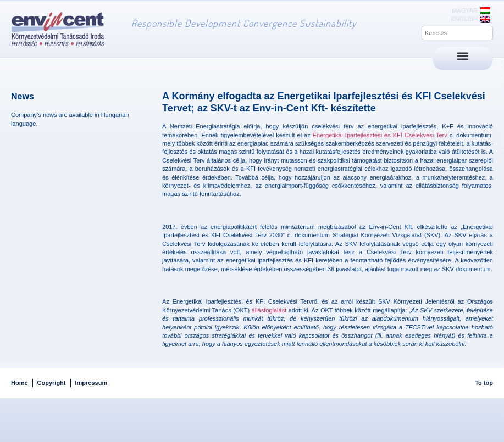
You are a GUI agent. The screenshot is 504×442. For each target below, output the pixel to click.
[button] (463, 56)
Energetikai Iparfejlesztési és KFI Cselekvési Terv (380, 135)
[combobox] (457, 33)
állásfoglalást (269, 310)
